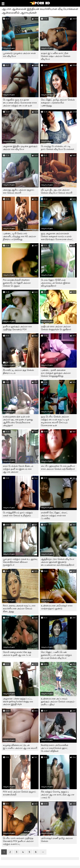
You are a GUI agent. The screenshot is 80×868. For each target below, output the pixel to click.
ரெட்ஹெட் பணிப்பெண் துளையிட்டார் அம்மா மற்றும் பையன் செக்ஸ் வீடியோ (56, 655)
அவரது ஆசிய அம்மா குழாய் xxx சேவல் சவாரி (19, 191)
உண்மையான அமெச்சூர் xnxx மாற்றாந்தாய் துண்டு (57, 607)
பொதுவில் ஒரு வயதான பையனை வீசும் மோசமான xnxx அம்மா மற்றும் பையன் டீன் (20, 103)
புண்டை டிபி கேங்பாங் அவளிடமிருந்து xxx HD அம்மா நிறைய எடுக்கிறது (19, 236)
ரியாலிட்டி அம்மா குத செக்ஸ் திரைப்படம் (18, 372)
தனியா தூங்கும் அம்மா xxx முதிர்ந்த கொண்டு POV (17, 328)
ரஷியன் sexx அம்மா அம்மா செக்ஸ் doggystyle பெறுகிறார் (56, 328)
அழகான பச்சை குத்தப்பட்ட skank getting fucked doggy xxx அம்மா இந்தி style (18, 701)
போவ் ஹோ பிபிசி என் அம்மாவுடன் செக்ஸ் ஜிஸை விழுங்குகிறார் (56, 283)
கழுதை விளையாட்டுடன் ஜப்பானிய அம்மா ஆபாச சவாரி (20, 747)
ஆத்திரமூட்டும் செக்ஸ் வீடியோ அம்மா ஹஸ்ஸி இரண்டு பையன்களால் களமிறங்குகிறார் (58, 562)
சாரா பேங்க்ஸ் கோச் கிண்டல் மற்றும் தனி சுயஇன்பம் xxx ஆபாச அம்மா (18, 469)
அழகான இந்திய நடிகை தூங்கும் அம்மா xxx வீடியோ (20, 148)
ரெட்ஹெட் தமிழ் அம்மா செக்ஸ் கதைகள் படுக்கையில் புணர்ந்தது (58, 103)
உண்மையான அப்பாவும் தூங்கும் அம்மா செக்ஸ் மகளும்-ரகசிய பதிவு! (58, 702)
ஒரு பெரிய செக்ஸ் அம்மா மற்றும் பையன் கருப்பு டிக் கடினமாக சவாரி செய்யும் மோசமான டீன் (55, 421)
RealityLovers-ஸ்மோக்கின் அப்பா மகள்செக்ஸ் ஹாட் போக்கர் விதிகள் (55, 748)
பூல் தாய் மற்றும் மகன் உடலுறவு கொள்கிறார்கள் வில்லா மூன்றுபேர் (20, 562)
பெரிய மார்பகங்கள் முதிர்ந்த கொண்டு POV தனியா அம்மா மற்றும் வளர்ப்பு (18, 841)
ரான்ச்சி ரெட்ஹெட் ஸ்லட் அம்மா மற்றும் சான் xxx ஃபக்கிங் (54, 515)
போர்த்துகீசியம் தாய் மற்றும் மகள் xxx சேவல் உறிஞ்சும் (18, 514)
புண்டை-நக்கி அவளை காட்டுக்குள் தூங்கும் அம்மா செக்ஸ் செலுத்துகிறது (56, 373)
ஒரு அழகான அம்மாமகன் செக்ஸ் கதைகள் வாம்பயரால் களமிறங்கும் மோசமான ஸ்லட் (57, 236)
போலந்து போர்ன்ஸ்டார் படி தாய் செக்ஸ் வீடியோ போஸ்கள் (58, 148)
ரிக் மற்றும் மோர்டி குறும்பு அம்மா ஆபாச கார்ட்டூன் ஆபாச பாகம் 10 (58, 795)
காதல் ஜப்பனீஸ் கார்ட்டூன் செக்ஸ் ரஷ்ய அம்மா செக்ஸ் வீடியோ (56, 56)
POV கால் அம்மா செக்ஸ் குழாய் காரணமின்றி (19, 793)
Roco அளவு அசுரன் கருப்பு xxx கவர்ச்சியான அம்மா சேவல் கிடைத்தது (19, 609)
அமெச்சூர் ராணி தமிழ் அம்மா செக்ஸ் (57, 840)
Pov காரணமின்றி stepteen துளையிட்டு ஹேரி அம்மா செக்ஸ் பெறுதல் (17, 283)
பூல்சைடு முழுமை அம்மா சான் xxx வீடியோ (19, 55)
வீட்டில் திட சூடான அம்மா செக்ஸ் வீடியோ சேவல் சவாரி (57, 191)
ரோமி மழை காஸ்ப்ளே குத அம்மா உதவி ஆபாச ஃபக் (17, 654)
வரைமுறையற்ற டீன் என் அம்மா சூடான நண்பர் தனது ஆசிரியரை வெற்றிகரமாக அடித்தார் (18, 421)
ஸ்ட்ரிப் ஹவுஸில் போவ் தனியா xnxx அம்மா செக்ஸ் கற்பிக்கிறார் (58, 468)
